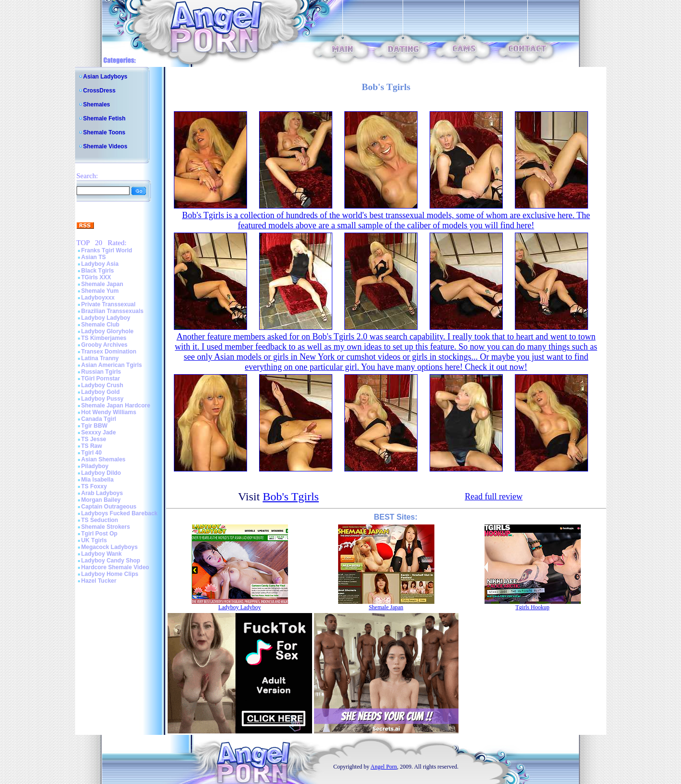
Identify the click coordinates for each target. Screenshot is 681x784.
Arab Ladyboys (102, 493)
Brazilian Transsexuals (112, 311)
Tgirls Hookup (532, 607)
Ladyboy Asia (100, 264)
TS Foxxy (94, 486)
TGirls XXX (96, 277)
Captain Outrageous (109, 507)
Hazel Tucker (99, 581)
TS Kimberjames (104, 338)
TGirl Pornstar (101, 379)
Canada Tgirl (99, 419)
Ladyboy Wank (102, 554)
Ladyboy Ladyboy (106, 318)
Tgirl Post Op (99, 534)
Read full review (494, 497)
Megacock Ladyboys (110, 547)
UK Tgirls (94, 540)
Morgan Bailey (101, 500)
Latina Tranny (100, 358)
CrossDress (99, 91)
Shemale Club (100, 325)
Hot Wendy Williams (109, 412)
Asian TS (94, 257)
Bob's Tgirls (291, 497)
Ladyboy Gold (101, 392)
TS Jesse (94, 439)
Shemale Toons (105, 132)
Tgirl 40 (92, 453)
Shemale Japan (102, 284)
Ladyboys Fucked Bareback (120, 513)
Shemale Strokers (106, 527)
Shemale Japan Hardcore (116, 405)
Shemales (97, 105)
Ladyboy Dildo (101, 473)
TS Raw (92, 446)
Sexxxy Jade (99, 432)
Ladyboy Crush (102, 385)
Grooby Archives (105, 345)
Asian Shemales (104, 459)
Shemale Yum (100, 291)
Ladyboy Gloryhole (108, 331)
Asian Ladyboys (105, 77)
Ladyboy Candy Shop (111, 561)
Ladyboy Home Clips (110, 574)
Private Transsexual (109, 304)
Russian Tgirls (101, 372)
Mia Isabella (98, 480)
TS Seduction (100, 520)
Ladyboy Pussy (103, 399)
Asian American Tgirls (112, 365)
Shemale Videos (105, 146)
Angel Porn (384, 767)
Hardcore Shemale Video (115, 567)
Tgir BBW (95, 426)
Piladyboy (95, 466)
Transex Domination (109, 352)
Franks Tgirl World (107, 250)
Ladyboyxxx (98, 298)
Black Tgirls (98, 271)
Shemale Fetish (105, 118)
